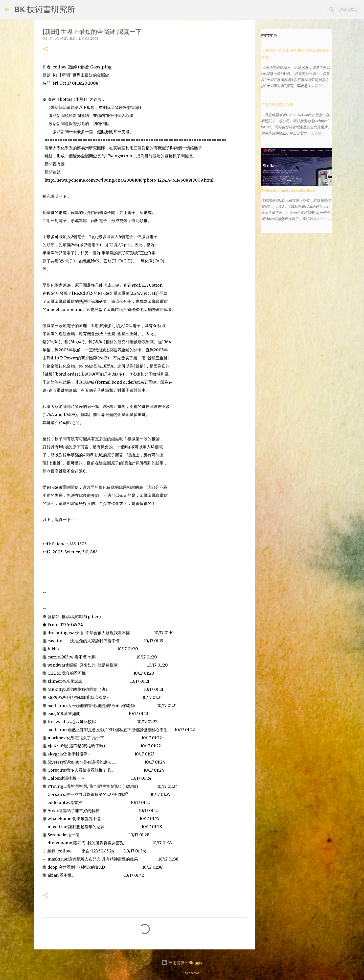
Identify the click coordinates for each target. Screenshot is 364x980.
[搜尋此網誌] (333, 10)
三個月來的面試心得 (277, 105)
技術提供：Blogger (182, 963)
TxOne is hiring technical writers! (288, 190)
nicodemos (192, 973)
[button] (45, 49)
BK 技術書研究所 (45, 9)
